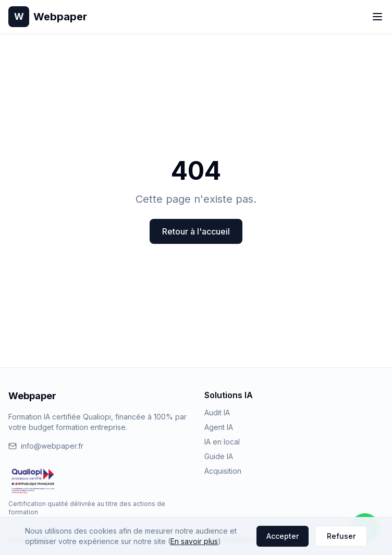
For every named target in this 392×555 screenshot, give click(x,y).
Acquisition (223, 471)
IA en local (222, 442)
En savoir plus (194, 541)
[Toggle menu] (377, 17)
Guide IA (219, 456)
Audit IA (217, 412)
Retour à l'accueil (196, 231)
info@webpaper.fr (46, 446)
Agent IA (219, 427)
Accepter (283, 536)
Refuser (341, 536)
